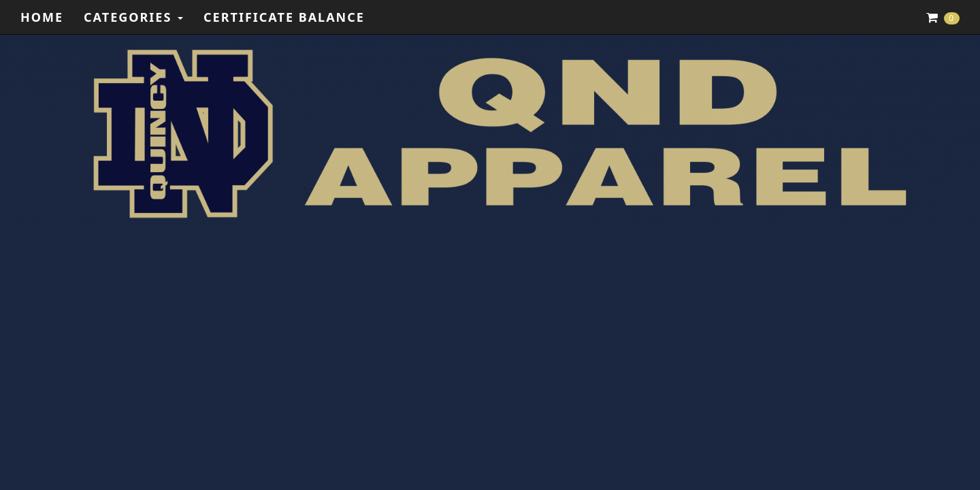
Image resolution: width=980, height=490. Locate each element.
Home (42, 17)
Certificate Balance (284, 17)
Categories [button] (133, 17)
